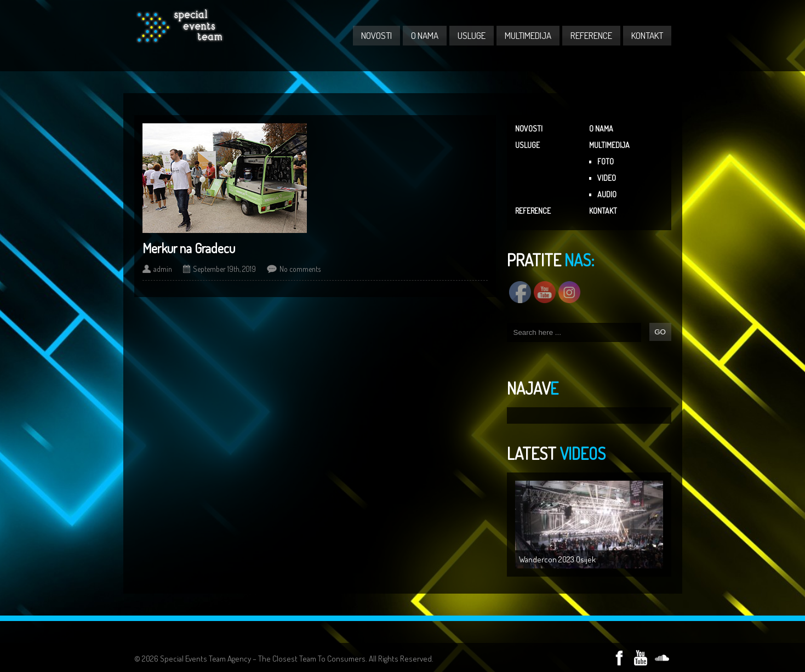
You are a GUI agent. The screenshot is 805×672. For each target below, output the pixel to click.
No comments (300, 269)
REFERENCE (591, 35)
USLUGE (472, 35)
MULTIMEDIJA (528, 35)
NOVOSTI (376, 35)
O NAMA (425, 35)
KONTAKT (647, 35)
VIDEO (607, 178)
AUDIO (607, 194)
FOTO (606, 161)
